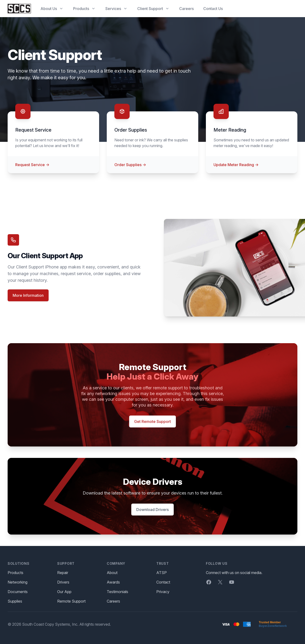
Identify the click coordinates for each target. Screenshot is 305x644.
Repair (63, 573)
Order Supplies (130, 165)
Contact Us (213, 9)
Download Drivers (152, 510)
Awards (113, 582)
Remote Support (71, 601)
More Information (28, 295)
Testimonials (117, 592)
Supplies (15, 601)
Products (15, 573)
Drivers (63, 582)
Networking (18, 582)
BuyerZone (267, 626)
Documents (18, 592)
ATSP (162, 573)
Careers (186, 9)
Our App (64, 592)
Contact (163, 582)
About (112, 573)
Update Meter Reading (236, 165)
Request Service (32, 165)
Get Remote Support (152, 421)
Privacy (163, 592)
